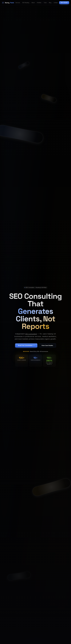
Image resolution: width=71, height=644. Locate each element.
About (33, 3)
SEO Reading (26, 3)
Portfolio (39, 3)
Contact (56, 3)
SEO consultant (31, 334)
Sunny (8, 3)
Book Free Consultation (26, 346)
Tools (45, 3)
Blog (50, 3)
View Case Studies (47, 346)
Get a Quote (64, 3)
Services (18, 3)
